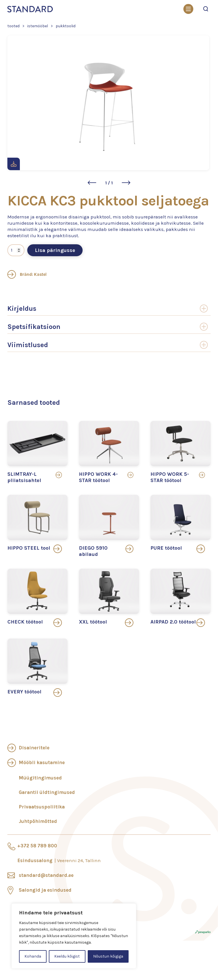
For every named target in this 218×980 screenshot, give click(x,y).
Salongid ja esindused (45, 890)
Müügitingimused (40, 778)
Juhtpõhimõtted (38, 821)
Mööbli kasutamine (42, 762)
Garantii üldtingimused (47, 792)
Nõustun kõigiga (108, 956)
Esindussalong (59, 860)
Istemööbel (38, 26)
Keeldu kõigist (67, 956)
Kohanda (33, 956)
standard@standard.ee (46, 875)
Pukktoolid (66, 26)
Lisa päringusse (55, 250)
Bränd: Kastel (27, 274)
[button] (92, 183)
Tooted (13, 26)
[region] (74, 936)
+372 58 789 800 (37, 846)
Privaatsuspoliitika (42, 807)
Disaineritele (34, 748)
